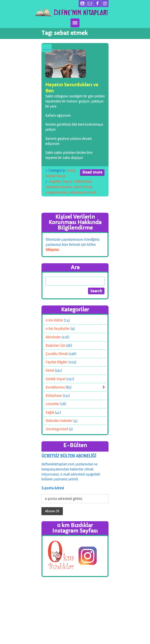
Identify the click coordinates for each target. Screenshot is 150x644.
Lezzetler (53, 404)
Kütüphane (54, 395)
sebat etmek (83, 187)
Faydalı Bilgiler (57, 362)
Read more (92, 172)
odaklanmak (82, 181)
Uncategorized (57, 429)
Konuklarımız (55, 387)
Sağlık (50, 412)
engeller (55, 181)
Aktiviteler (53, 337)
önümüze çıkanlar (59, 187)
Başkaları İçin (55, 345)
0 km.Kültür (54, 320)
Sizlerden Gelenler (59, 421)
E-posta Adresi (53, 488)
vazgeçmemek (56, 192)
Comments (47, 49)
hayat (67, 181)
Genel (71, 170)
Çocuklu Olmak (57, 354)
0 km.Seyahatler (58, 328)
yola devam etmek (83, 192)
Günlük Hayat (56, 176)
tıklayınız (52, 249)
